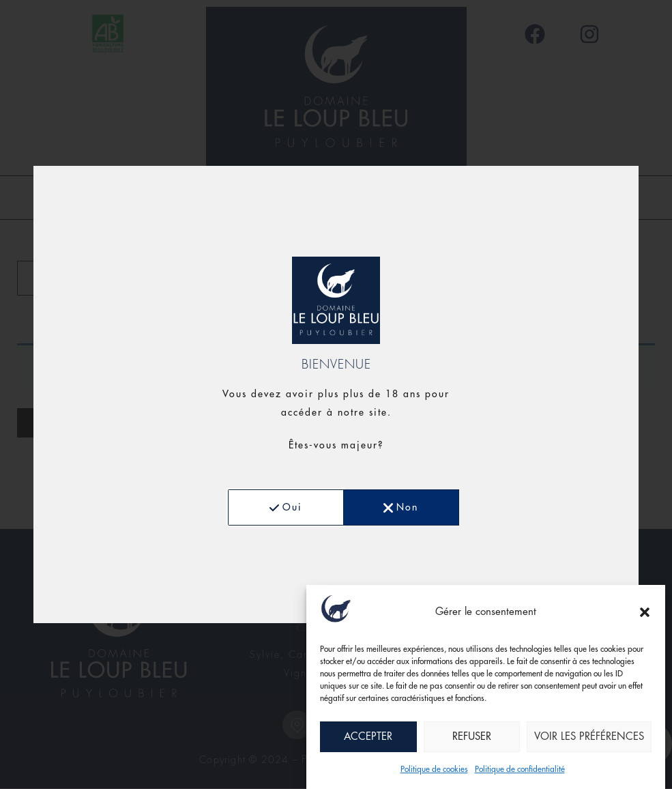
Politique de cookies (434, 769)
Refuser (472, 737)
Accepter (368, 737)
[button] (645, 612)
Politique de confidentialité (520, 769)
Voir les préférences (589, 737)
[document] (336, 394)
